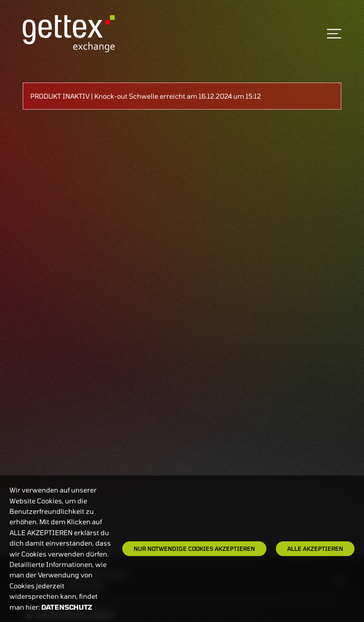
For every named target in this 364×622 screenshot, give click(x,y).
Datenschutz (67, 607)
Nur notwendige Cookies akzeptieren (194, 548)
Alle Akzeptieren (315, 548)
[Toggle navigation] (334, 34)
